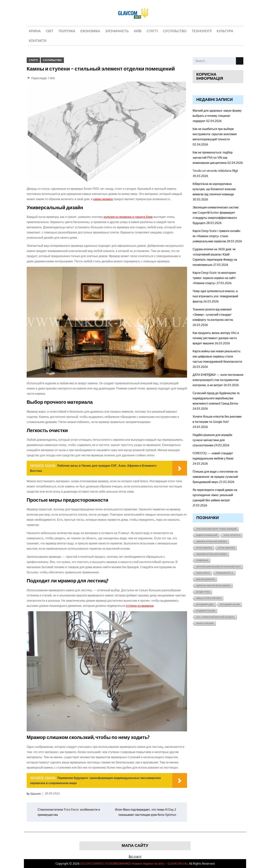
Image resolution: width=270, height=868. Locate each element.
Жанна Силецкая (205, 623)
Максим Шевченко (206, 579)
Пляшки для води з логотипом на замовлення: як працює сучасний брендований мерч (215, 477)
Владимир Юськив (206, 611)
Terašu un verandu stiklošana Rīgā (215, 171)
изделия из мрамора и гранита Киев (128, 217)
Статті (152, 31)
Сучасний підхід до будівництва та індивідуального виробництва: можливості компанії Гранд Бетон (216, 398)
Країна (35, 31)
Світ (50, 31)
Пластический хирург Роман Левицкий (216, 529)
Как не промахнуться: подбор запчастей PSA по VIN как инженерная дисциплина (213, 158)
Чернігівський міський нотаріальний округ (219, 567)
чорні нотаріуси (232, 535)
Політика (67, 31)
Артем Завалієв (204, 548)
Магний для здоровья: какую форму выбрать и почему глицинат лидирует (217, 116)
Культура (225, 31)
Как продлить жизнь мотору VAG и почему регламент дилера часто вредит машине (216, 338)
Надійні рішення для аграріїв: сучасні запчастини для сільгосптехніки (213, 440)
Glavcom (36, 794)
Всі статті (135, 857)
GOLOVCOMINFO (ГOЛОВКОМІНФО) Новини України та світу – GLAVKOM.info (134, 864)
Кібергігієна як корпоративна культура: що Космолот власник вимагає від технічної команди (214, 189)
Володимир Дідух (205, 604)
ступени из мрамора (140, 606)
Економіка (90, 31)
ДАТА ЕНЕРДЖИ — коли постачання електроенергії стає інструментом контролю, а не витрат (218, 380)
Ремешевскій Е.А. (225, 573)
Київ (138, 31)
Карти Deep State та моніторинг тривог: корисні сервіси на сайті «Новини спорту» (214, 278)
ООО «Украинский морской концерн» (215, 617)
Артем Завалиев (226, 548)
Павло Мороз (203, 573)
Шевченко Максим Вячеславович (213, 586)
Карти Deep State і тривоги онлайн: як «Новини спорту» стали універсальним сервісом (217, 236)
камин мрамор (103, 199)
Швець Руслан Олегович (209, 598)
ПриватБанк (202, 560)
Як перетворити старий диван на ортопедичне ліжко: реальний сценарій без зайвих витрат (215, 495)
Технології (202, 31)
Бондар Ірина (203, 592)
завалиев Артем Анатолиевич (212, 554)
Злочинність (117, 31)
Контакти (38, 41)
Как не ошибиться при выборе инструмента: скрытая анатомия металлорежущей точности (215, 134)
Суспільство (175, 31)
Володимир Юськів (230, 604)
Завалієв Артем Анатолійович (212, 542)
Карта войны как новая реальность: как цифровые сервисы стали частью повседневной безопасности (217, 356)
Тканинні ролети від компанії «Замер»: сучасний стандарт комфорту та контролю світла (213, 315)
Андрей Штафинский (207, 535)
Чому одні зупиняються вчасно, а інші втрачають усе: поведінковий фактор (215, 296)
